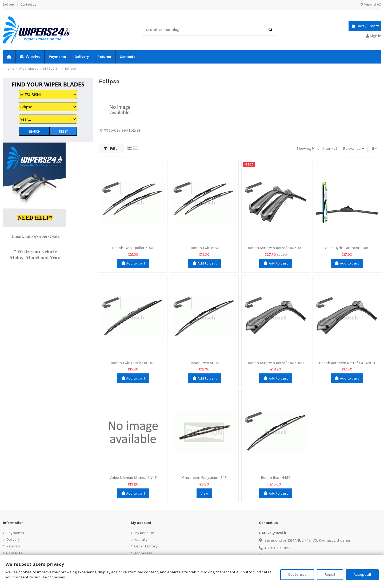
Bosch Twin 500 (204, 248)
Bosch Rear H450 (276, 478)
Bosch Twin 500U (204, 363)
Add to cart (133, 263)
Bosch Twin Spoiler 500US (133, 363)
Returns (13, 546)
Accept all (362, 575)
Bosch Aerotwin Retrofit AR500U (276, 363)
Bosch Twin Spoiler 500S (133, 248)
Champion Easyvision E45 (204, 478)
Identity (141, 540)
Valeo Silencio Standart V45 (133, 478)
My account (144, 533)
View (204, 493)
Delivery (9, 5)
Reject (330, 575)
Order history (146, 546)
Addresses (143, 553)
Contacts (14, 553)
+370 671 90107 (277, 548)
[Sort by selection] (354, 149)
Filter (111, 149)
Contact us (28, 5)
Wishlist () (370, 5)
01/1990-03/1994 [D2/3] (120, 130)
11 (375, 149)
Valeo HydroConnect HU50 (347, 248)
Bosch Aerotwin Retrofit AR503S (276, 248)
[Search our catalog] (270, 30)
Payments (15, 533)
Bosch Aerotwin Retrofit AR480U (347, 363)
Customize (297, 575)
